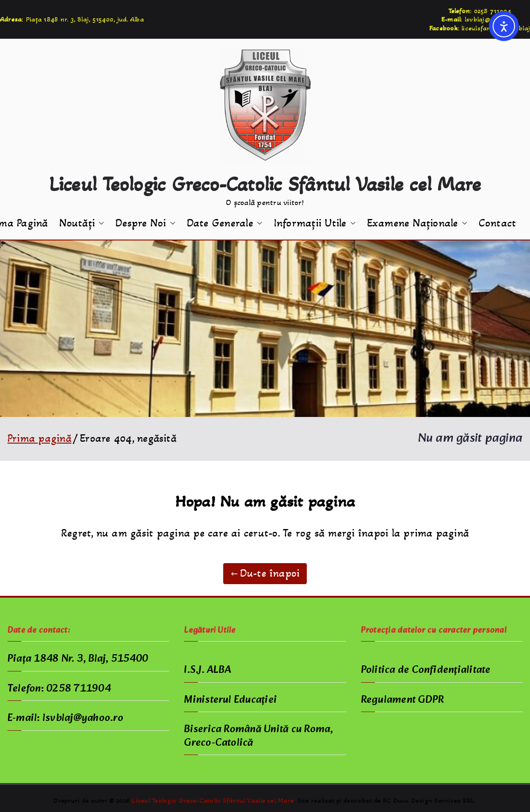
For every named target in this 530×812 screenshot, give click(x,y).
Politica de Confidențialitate (426, 670)
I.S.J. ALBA (208, 670)
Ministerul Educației (230, 700)
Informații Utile (315, 223)
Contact (498, 223)
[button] (99, 223)
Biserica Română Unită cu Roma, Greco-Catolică (258, 736)
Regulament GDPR (403, 700)
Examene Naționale (417, 223)
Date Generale (225, 223)
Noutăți (82, 223)
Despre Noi (145, 223)
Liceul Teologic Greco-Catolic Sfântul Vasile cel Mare (265, 184)
